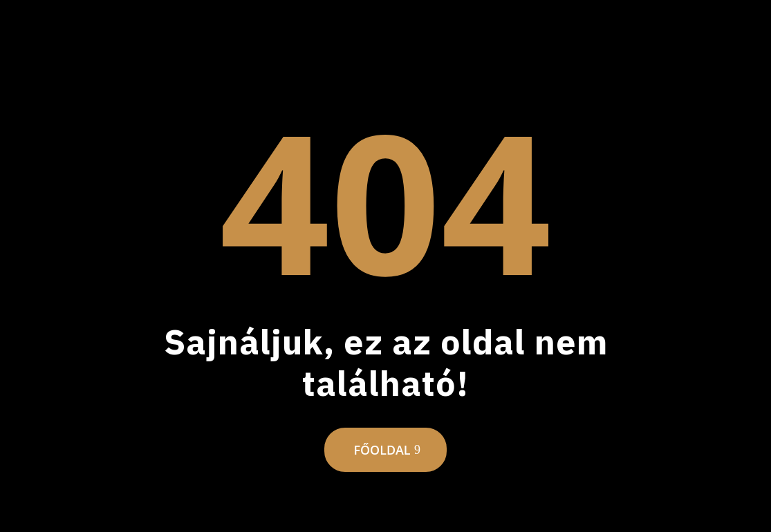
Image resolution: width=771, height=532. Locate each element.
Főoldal (382, 450)
